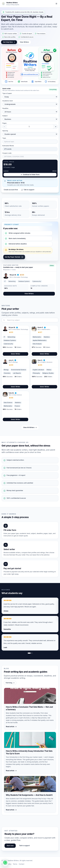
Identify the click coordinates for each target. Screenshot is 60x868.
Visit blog (10, 683)
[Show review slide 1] (29, 653)
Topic (4, 138)
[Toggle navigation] (56, 4)
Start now (10, 846)
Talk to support (28, 190)
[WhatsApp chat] (5, 863)
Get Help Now (9, 42)
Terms (15, 864)
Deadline (5, 108)
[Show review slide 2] (32, 653)
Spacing (5, 131)
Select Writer (16, 354)
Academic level (8, 101)
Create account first (11, 190)
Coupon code (7, 153)
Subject (5, 116)
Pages (5, 123)
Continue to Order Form (30, 175)
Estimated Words (8, 146)
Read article (11, 727)
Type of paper (7, 93)
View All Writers (30, 427)
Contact (22, 864)
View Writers (24, 42)
